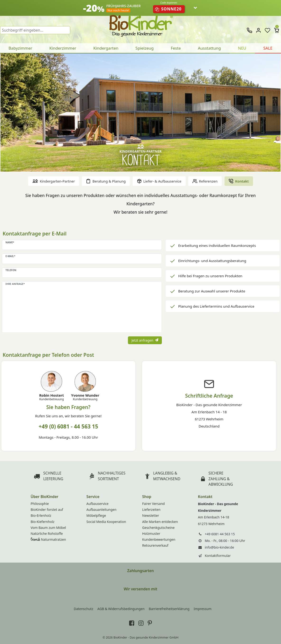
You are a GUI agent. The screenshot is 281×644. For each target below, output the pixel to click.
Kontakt (239, 181)
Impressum (203, 609)
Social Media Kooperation (106, 522)
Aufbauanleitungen (101, 510)
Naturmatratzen (48, 539)
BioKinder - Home (141, 24)
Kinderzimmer (63, 48)
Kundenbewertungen (159, 539)
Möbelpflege (96, 515)
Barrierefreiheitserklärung (169, 609)
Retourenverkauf (155, 545)
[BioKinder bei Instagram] (141, 623)
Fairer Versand (153, 504)
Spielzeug (145, 48)
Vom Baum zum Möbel (48, 528)
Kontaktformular (218, 556)
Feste (176, 48)
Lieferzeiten (151, 510)
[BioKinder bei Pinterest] (150, 623)
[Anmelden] (258, 30)
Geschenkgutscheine (158, 528)
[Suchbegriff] (35, 30)
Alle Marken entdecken (160, 522)
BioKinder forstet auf (47, 510)
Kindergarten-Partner (54, 181)
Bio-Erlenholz (41, 515)
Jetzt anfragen (145, 340)
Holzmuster (151, 534)
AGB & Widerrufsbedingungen (121, 609)
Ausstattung (209, 48)
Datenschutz (84, 609)
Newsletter (151, 515)
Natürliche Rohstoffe (47, 534)
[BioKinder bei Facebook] (132, 623)
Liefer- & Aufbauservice (159, 181)
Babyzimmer (20, 48)
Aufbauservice (97, 504)
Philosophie (40, 504)
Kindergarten (106, 48)
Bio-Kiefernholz (42, 522)
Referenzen (205, 181)
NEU (242, 48)
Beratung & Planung (106, 181)
